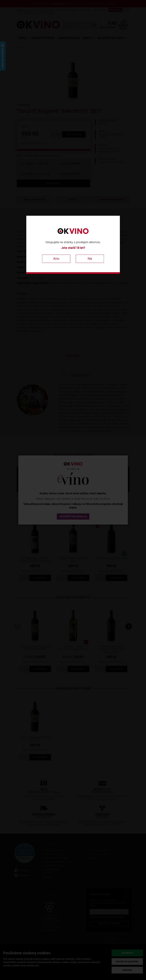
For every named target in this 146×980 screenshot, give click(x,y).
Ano (56, 259)
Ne (90, 259)
